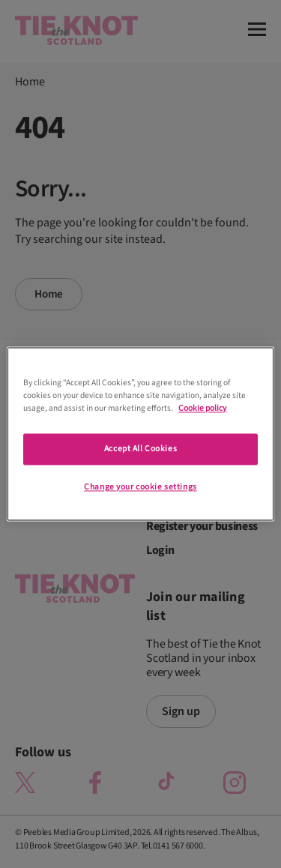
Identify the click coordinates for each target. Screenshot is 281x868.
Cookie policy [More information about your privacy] (202, 409)
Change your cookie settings (140, 488)
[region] (140, 434)
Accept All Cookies (140, 449)
